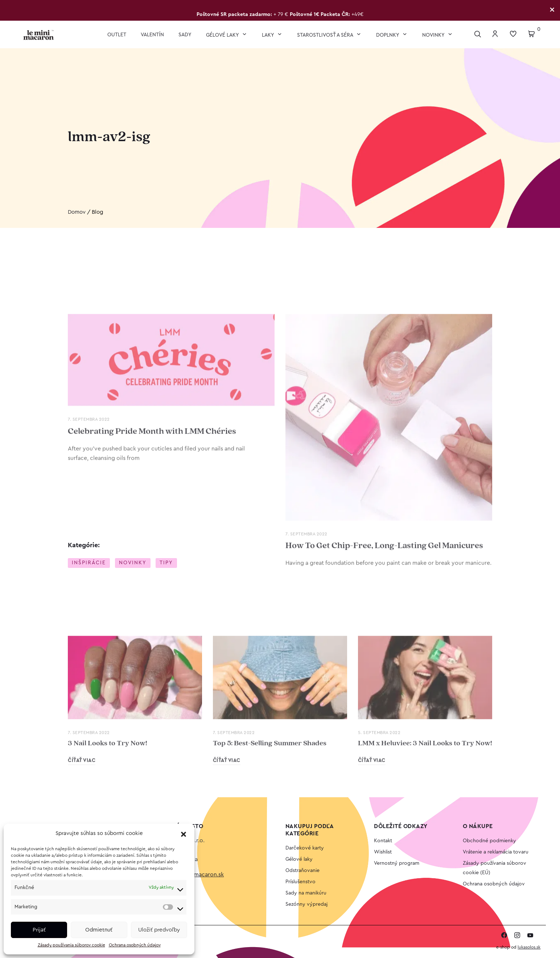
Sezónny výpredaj (306, 904)
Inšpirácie (89, 563)
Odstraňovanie (302, 871)
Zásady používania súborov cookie (71, 945)
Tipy (166, 563)
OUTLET (117, 35)
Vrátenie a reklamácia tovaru (496, 852)
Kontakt (383, 841)
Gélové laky (223, 35)
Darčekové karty (305, 848)
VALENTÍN (152, 35)
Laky (269, 35)
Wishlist (383, 852)
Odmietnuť (99, 930)
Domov (77, 212)
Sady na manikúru (306, 893)
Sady (185, 35)
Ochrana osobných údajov (135, 945)
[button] (184, 834)
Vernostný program (397, 863)
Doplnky (388, 35)
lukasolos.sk (529, 947)
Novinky (434, 35)
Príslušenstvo (300, 882)
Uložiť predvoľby (159, 930)
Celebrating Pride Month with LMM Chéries (152, 622)
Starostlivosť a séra (326, 35)
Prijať (39, 930)
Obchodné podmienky (489, 841)
